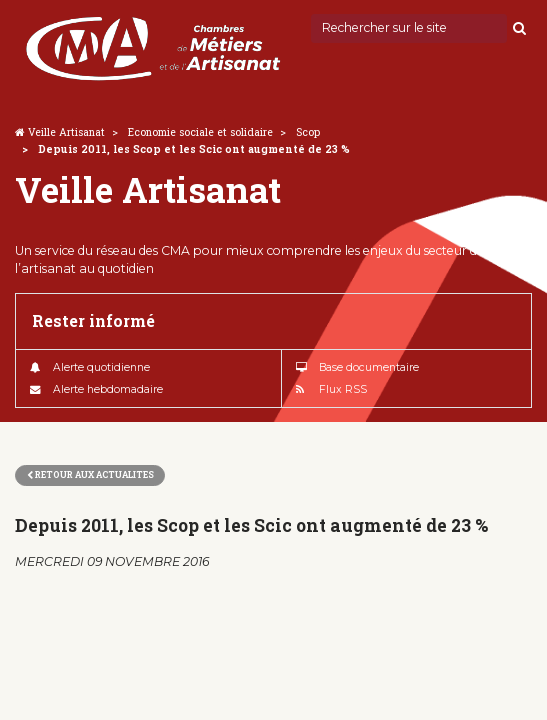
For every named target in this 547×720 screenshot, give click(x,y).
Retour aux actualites (90, 474)
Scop (308, 132)
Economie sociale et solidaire (200, 132)
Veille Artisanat (66, 132)
